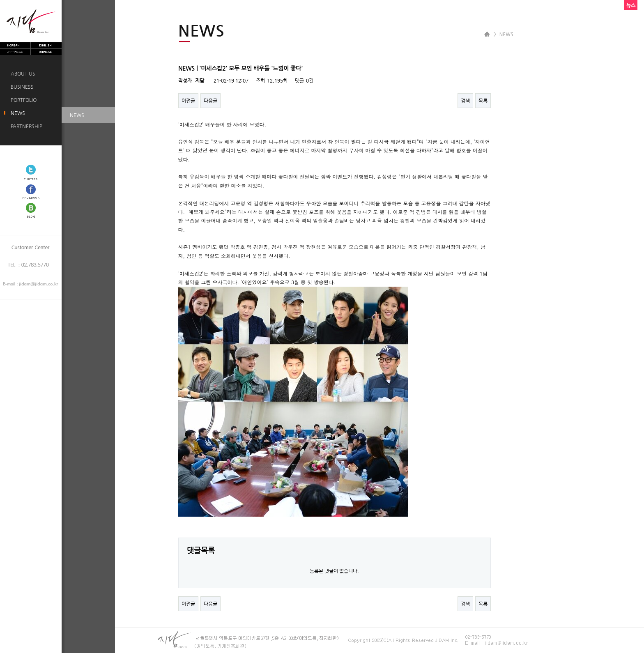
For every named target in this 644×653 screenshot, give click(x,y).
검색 (465, 101)
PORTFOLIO (22, 100)
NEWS (17, 113)
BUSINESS (21, 87)
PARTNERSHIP (25, 126)
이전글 (188, 101)
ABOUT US (22, 74)
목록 (483, 101)
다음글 (210, 101)
